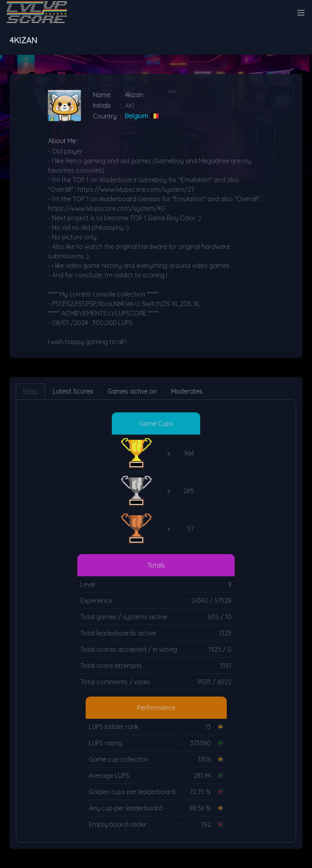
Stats (30, 392)
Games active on (132, 391)
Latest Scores (73, 391)
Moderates (187, 391)
